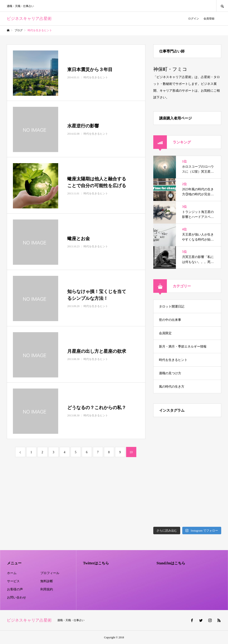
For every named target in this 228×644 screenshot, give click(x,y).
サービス (13, 581)
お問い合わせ (17, 597)
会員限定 (165, 333)
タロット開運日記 (172, 306)
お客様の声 (15, 589)
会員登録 (209, 19)
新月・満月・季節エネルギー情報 (183, 347)
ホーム (12, 573)
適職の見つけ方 (170, 373)
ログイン (194, 19)
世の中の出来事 (170, 320)
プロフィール (50, 573)
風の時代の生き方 (172, 387)
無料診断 (47, 581)
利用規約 (47, 589)
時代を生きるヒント (173, 360)
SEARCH (222, 6)
